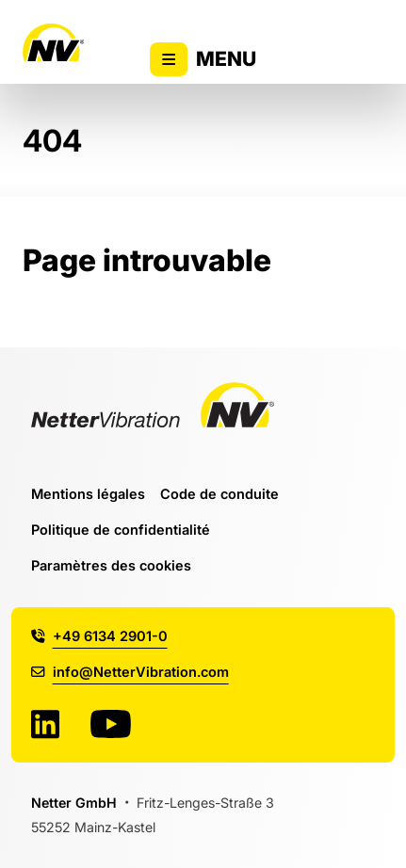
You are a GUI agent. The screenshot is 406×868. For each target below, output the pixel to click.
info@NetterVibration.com (130, 672)
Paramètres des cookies (111, 565)
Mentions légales (88, 494)
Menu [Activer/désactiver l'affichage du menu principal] (203, 59)
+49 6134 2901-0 (99, 636)
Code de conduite (219, 494)
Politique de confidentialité (121, 530)
